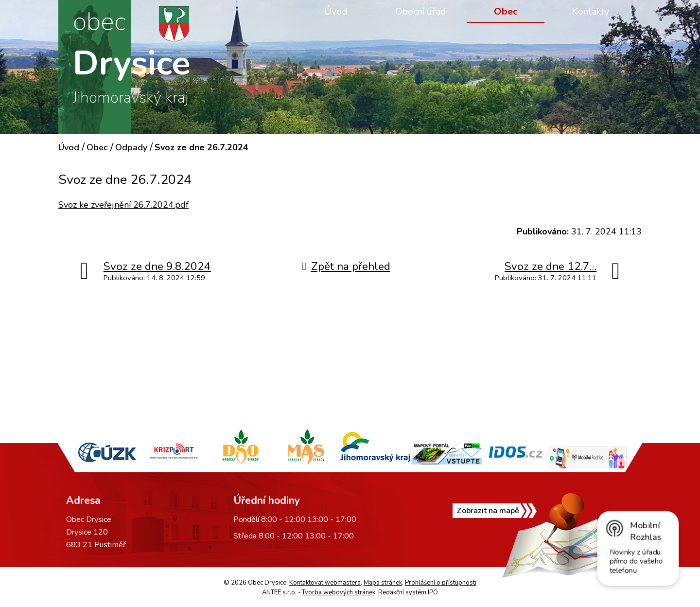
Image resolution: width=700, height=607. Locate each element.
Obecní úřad (421, 11)
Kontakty (590, 11)
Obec (506, 11)
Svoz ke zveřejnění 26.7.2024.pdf (123, 205)
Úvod (336, 11)
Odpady (131, 147)
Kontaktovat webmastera (325, 583)
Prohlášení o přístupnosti (441, 583)
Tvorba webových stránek (339, 592)
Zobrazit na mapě (488, 511)
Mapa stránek (383, 583)
